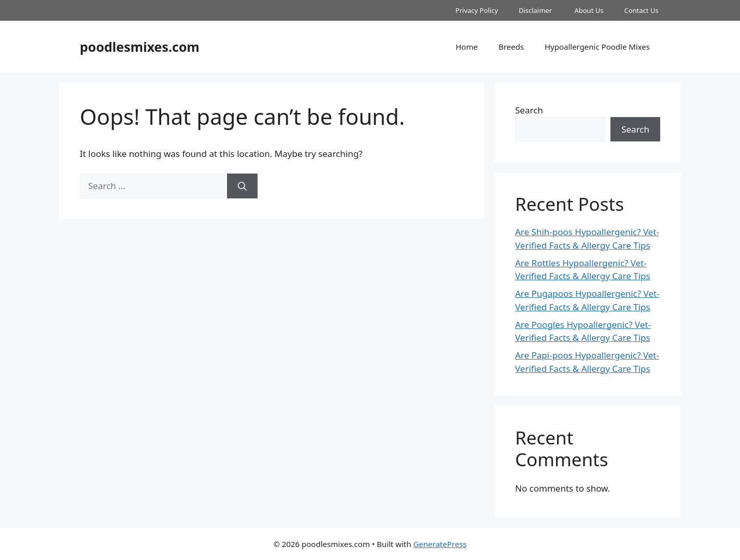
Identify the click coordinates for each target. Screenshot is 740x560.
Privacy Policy (477, 10)
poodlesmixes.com (140, 47)
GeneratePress (440, 544)
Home (467, 47)
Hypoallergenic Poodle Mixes (597, 47)
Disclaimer (536, 10)
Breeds (511, 47)
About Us (589, 10)
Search (529, 110)
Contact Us (642, 10)
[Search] (242, 186)
